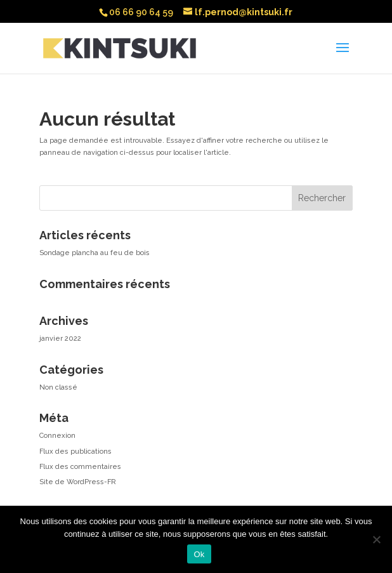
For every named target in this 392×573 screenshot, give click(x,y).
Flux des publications (75, 451)
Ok (199, 554)
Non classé (58, 387)
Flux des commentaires (80, 467)
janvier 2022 (60, 339)
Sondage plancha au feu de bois (95, 253)
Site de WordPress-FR (78, 482)
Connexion (57, 436)
